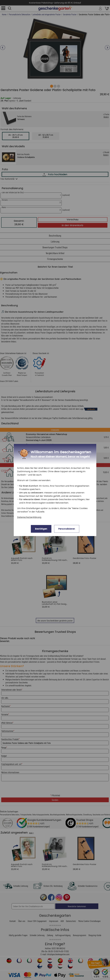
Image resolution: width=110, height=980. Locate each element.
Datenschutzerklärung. (29, 517)
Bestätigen (41, 529)
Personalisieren (67, 529)
